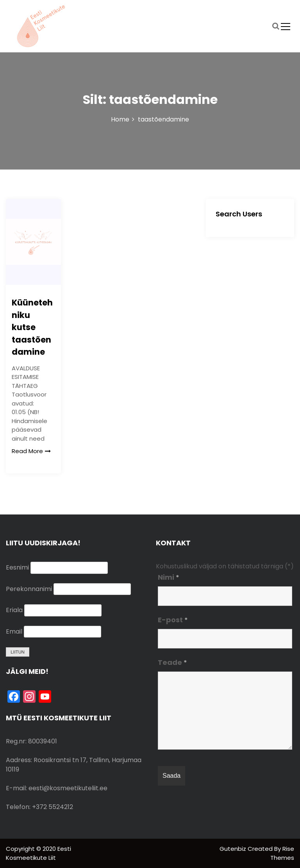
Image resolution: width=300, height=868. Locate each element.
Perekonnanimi (29, 589)
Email (14, 631)
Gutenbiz (234, 849)
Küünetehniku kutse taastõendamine (32, 327)
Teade (172, 662)
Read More (31, 451)
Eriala (14, 610)
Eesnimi (17, 567)
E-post (173, 620)
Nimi (169, 577)
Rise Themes (282, 853)
